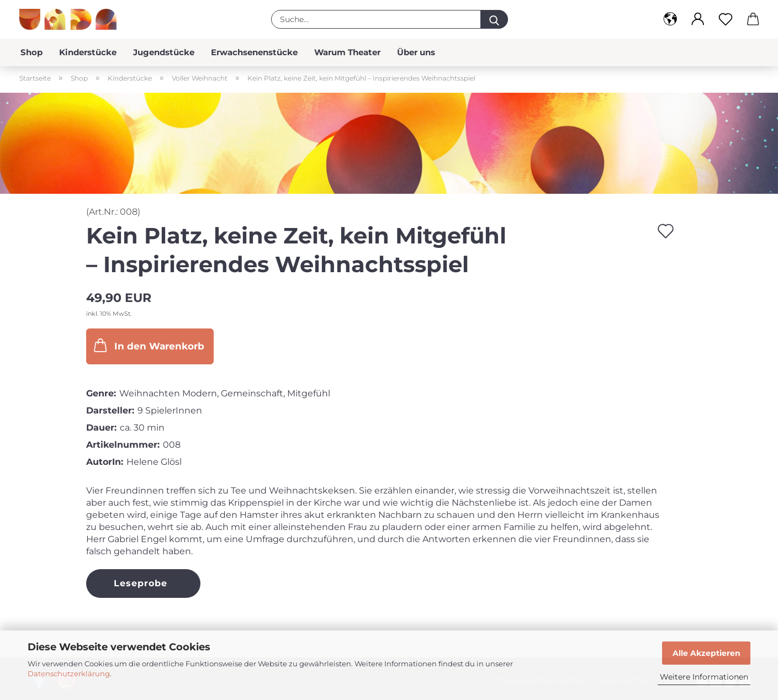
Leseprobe (141, 583)
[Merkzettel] (726, 19)
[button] (670, 19)
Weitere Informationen (704, 677)
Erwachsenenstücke (254, 52)
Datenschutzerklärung (69, 674)
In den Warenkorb (148, 345)
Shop (31, 52)
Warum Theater (347, 52)
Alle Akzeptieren (706, 653)
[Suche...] (494, 19)
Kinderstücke (88, 52)
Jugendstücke (164, 52)
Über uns (416, 52)
